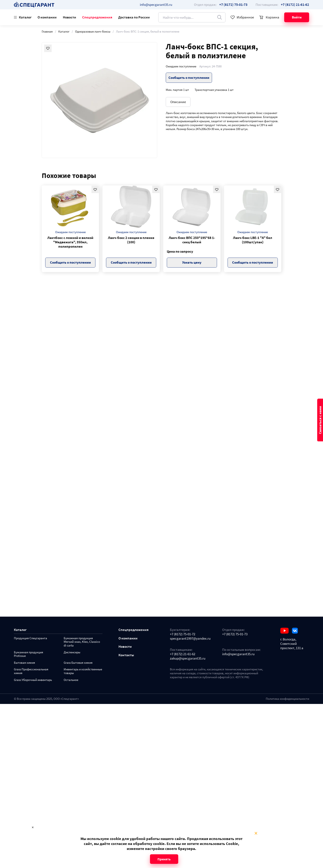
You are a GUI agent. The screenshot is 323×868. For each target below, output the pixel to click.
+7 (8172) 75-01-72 (183, 634)
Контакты (126, 655)
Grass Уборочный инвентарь (33, 680)
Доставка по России (134, 17)
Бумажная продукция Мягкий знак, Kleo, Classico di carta (82, 642)
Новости (69, 17)
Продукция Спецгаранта (30, 638)
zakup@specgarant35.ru (188, 658)
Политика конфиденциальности (287, 699)
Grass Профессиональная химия (31, 671)
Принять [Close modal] (164, 859)
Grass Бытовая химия (78, 663)
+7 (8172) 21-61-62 (183, 654)
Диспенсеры (72, 652)
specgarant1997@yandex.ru (190, 639)
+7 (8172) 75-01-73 (235, 634)
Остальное (71, 680)
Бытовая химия (24, 663)
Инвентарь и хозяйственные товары (83, 671)
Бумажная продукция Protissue (29, 654)
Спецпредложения (97, 17)
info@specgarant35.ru (156, 5)
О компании (47, 17)
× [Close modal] (256, 833)
